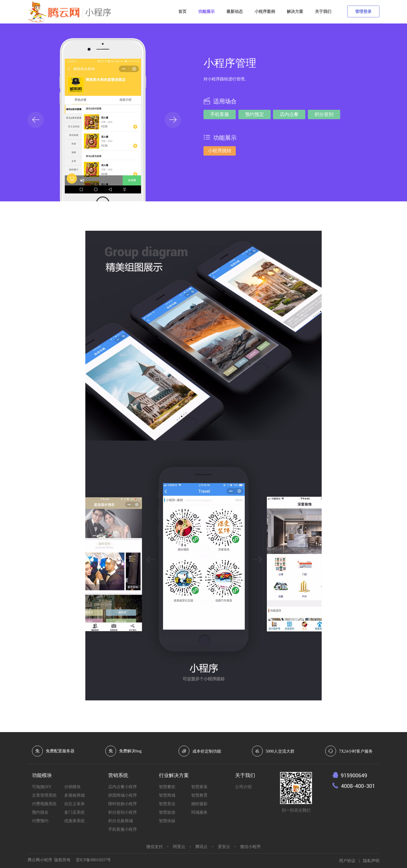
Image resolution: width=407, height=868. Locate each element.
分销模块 (72, 787)
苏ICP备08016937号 (94, 860)
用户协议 (347, 861)
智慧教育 (199, 795)
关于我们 (323, 12)
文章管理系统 (44, 795)
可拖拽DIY (42, 787)
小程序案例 (265, 12)
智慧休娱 (167, 821)
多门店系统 (74, 812)
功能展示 (206, 12)
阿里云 (179, 847)
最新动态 (235, 12)
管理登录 (363, 12)
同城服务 (199, 812)
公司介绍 (243, 787)
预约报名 (40, 812)
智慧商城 (167, 795)
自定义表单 (74, 804)
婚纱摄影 (199, 804)
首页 (182, 12)
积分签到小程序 (123, 812)
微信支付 (155, 847)
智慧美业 (167, 804)
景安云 (224, 847)
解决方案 (295, 12)
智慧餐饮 (167, 787)
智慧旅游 (167, 812)
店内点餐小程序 (123, 787)
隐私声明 (371, 861)
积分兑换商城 (121, 821)
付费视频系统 (44, 804)
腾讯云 (201, 847)
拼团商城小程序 (123, 795)
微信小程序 (250, 847)
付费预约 (40, 821)
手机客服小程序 (123, 829)
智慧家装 (199, 787)
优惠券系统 (74, 821)
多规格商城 (74, 795)
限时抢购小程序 (123, 804)
